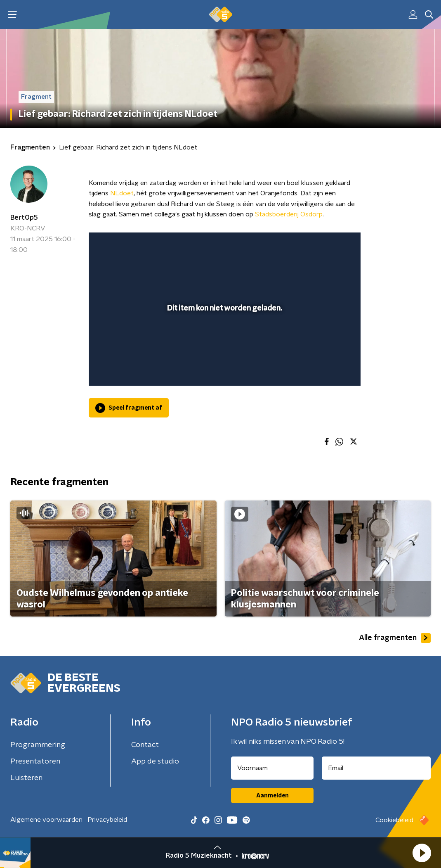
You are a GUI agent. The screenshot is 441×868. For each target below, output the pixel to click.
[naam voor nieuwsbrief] (272, 768)
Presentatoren (35, 761)
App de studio (155, 761)
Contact (145, 745)
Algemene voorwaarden (46, 820)
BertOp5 (24, 218)
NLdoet (122, 193)
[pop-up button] (325, 368)
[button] (422, 853)
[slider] (223, 346)
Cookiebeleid (394, 820)
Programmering (38, 745)
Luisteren (26, 778)
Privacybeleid (107, 820)
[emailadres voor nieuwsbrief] (376, 768)
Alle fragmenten (395, 638)
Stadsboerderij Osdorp (289, 214)
